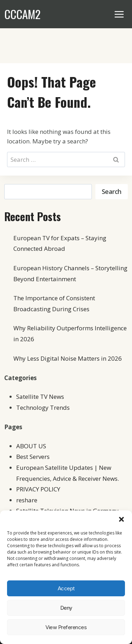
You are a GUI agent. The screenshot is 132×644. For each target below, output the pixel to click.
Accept (66, 588)
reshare (27, 500)
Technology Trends (43, 407)
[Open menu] (119, 14)
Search (112, 191)
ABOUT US (31, 446)
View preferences (66, 627)
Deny (66, 608)
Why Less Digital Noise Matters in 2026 (68, 358)
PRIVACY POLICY (38, 489)
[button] (121, 519)
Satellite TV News (40, 397)
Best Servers (33, 457)
